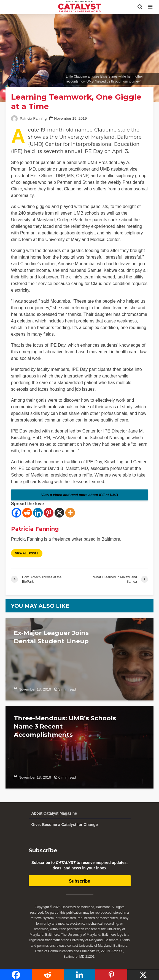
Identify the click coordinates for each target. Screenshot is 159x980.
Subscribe (79, 881)
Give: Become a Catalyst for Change (65, 825)
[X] (59, 513)
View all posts (27, 553)
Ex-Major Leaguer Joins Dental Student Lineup (51, 637)
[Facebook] (16, 513)
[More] (70, 513)
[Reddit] (27, 513)
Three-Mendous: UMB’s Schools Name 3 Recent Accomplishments (65, 726)
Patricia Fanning (29, 118)
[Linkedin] (38, 513)
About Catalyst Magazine (54, 813)
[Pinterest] (49, 513)
